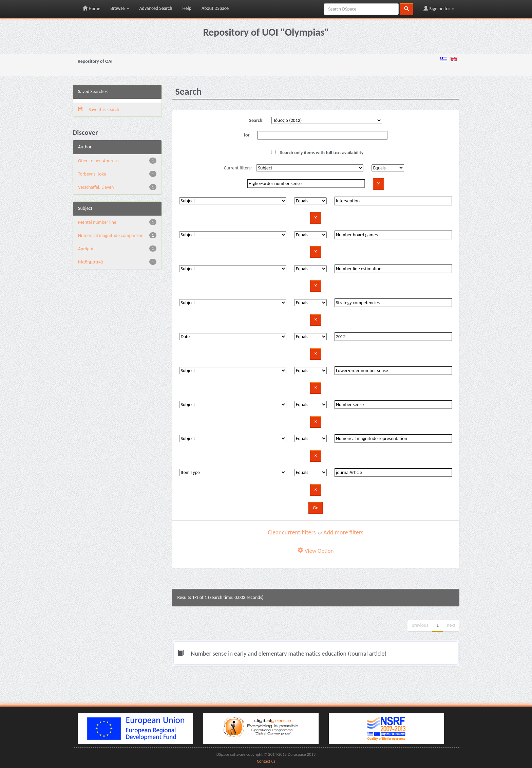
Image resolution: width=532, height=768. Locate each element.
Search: (256, 120)
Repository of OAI (95, 61)
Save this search (99, 109)
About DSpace (215, 8)
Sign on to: (439, 8)
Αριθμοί (86, 249)
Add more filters (343, 532)
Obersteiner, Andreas (98, 161)
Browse (120, 8)
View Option (316, 551)
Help (187, 8)
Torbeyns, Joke (92, 174)
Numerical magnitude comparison (111, 235)
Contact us (266, 761)
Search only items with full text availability (317, 153)
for (247, 135)
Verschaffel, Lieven (96, 187)
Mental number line (97, 222)
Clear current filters (292, 532)
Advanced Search (156, 8)
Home (91, 8)
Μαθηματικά (91, 262)
